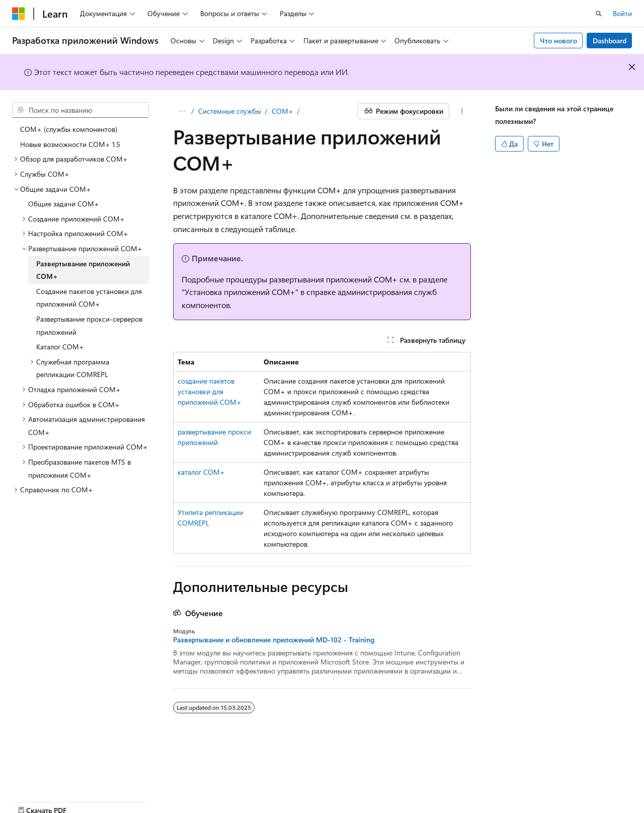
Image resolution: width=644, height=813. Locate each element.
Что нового (558, 41)
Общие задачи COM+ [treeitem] (64, 204)
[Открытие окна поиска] (599, 14)
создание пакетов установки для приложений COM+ (210, 391)
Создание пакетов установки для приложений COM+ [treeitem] (89, 298)
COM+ (283, 111)
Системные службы (230, 111)
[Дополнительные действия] (462, 111)
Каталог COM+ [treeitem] (60, 347)
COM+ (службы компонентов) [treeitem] (69, 129)
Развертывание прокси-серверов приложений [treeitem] (89, 325)
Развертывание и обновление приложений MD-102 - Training (274, 640)
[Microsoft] (19, 14)
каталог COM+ (201, 472)
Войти (622, 13)
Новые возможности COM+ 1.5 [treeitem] (70, 144)
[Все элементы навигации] (182, 111)
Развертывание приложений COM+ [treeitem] (83, 270)
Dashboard (610, 41)
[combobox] (80, 110)
